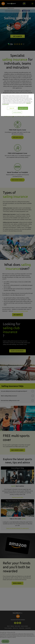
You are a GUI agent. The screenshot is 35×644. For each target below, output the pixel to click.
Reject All (12, 108)
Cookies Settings (17, 112)
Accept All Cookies (23, 108)
